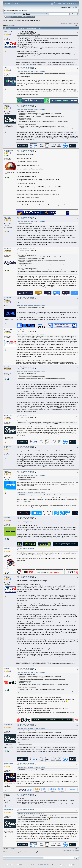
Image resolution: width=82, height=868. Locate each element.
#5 (77, 218)
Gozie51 (7, 367)
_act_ (6, 67)
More (33, 16)
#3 (77, 106)
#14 (77, 549)
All (16, 25)
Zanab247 (29, 34)
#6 (77, 250)
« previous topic (66, 23)
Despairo (7, 517)
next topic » (75, 23)
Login (22, 16)
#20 (77, 810)
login (20, 11)
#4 (77, 151)
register (25, 11)
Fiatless (7, 105)
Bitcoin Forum (7, 20)
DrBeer (6, 668)
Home (8, 16)
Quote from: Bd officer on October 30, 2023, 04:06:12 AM (31, 334)
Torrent (28, 14)
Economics (24, 20)
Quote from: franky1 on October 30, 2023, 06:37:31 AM (31, 420)
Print (76, 25)
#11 (77, 447)
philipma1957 (9, 150)
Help (13, 16)
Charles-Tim (8, 416)
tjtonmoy (36, 34)
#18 (77, 764)
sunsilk (7, 471)
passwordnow (9, 810)
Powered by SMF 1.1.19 (31, 865)
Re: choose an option (27, 67)
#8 (77, 331)
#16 (77, 669)
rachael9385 (8, 724)
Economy (16, 20)
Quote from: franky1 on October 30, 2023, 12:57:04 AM (31, 71)
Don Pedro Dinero (8, 298)
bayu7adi (7, 217)
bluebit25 (7, 549)
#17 (77, 725)
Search (18, 16)
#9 (77, 368)
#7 (77, 298)
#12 (77, 472)
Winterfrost (8, 446)
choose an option (34, 20)
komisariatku (8, 764)
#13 (77, 518)
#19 (77, 795)
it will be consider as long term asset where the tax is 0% (47, 538)
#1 (77, 33)
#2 (77, 68)
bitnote (6, 794)
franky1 (7, 31)
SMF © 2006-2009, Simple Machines (48, 865)
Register (27, 16)
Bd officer (7, 249)
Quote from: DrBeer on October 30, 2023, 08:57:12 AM (31, 814)
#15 (77, 577)
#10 (77, 417)
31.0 (24, 14)
